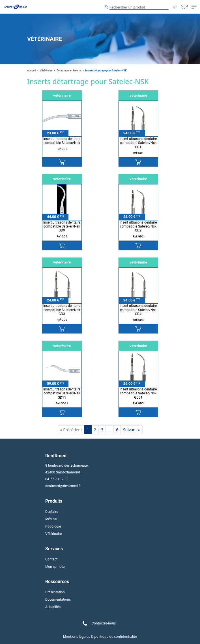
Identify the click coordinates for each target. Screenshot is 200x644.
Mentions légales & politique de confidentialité (100, 636)
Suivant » (131, 430)
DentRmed (56, 456)
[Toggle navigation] (194, 7)
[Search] (139, 7)
